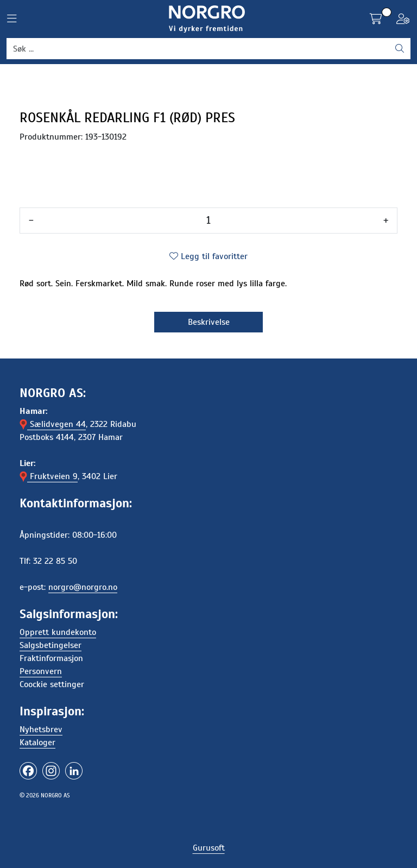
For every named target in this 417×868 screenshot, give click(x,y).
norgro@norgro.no (83, 587)
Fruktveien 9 (49, 476)
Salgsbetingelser (50, 645)
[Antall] (208, 221)
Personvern (41, 671)
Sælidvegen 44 (53, 424)
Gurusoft (209, 848)
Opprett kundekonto (58, 632)
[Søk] (198, 49)
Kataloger (37, 743)
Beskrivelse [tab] (209, 322)
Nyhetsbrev (41, 729)
